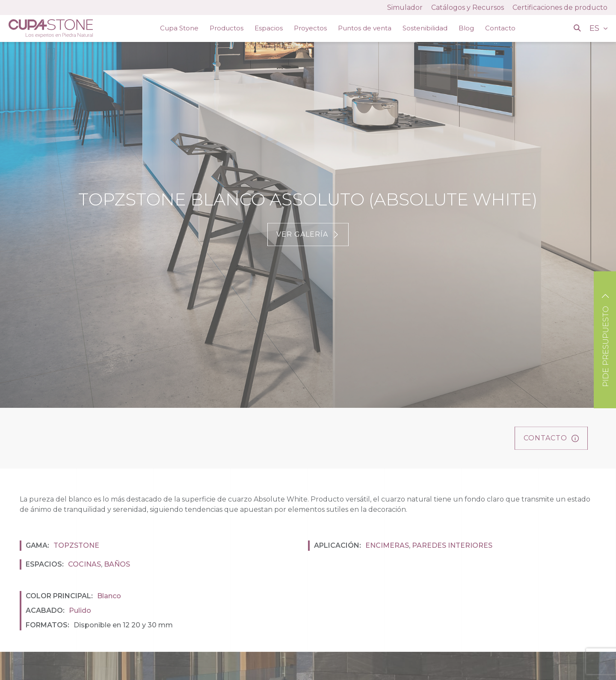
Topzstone (76, 545)
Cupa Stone (179, 28)
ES (595, 28)
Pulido (80, 610)
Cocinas (84, 564)
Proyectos (310, 28)
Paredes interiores (452, 545)
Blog (466, 28)
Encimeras (387, 545)
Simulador (405, 7)
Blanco (109, 596)
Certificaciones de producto (560, 7)
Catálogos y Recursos (468, 7)
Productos (227, 28)
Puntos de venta (365, 28)
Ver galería (308, 234)
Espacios (269, 28)
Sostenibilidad (425, 28)
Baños (117, 564)
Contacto (500, 28)
